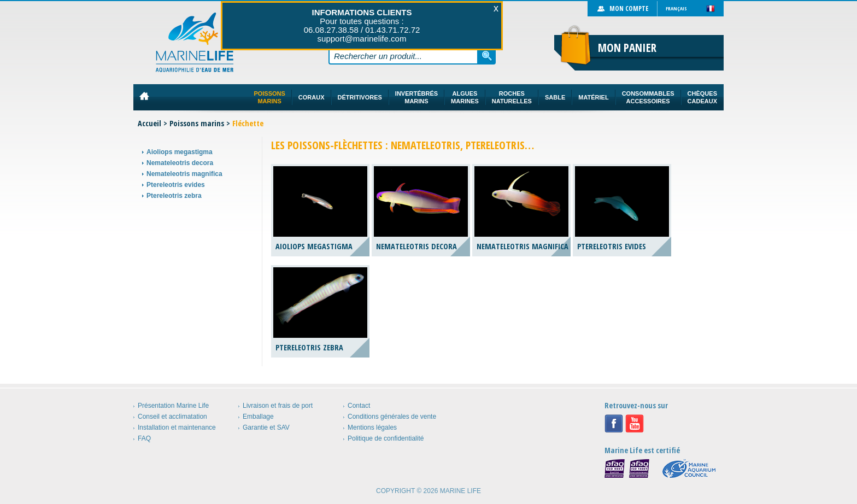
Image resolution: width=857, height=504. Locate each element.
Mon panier (627, 48)
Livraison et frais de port (278, 406)
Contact (359, 406)
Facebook (614, 424)
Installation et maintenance (177, 427)
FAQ (144, 438)
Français (676, 8)
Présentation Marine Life (173, 406)
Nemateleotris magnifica (184, 174)
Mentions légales (372, 427)
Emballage (258, 417)
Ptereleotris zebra (174, 196)
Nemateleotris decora (180, 163)
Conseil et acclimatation (172, 417)
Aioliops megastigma (180, 152)
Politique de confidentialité (386, 438)
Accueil (149, 123)
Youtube (635, 424)
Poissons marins (197, 123)
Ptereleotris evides (176, 185)
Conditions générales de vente (392, 417)
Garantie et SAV (266, 427)
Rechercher (487, 56)
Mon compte (629, 8)
